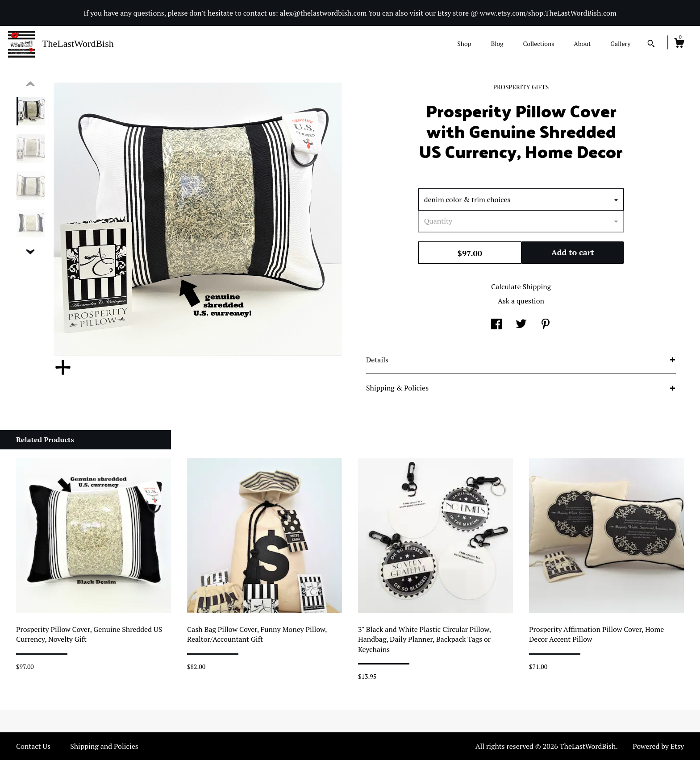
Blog (497, 44)
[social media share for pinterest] (546, 325)
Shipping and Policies (104, 746)
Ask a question (521, 301)
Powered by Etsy (658, 746)
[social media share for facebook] (496, 325)
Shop (464, 44)
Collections (538, 44)
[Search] (651, 45)
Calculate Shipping (521, 287)
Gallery (620, 44)
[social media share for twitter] (521, 325)
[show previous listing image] (30, 84)
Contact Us (33, 746)
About (582, 44)
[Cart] (679, 44)
